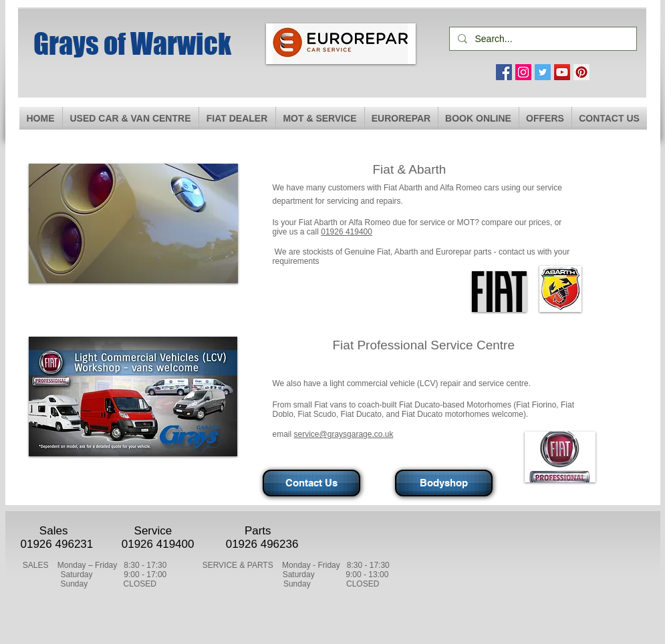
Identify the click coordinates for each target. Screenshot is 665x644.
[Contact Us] (311, 483)
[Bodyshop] (444, 483)
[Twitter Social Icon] (543, 72)
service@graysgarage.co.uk (344, 434)
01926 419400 (347, 232)
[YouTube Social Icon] (562, 72)
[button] (320, 118)
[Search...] (542, 39)
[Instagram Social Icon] (523, 72)
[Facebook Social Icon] (504, 72)
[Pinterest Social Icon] (581, 72)
